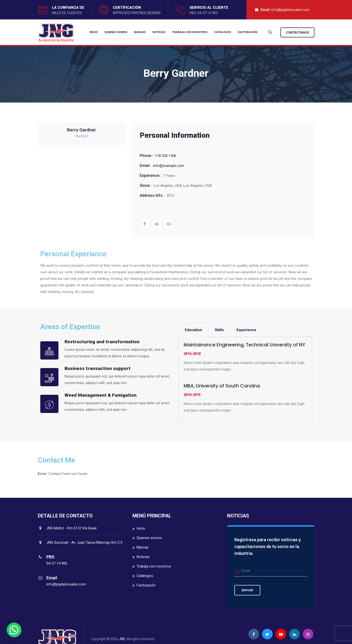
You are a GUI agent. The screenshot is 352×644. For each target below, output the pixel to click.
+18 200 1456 (166, 156)
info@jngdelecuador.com (290, 10)
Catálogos (219, 32)
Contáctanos (297, 32)
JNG (122, 639)
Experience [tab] (246, 330)
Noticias (156, 32)
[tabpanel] (245, 380)
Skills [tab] (219, 330)
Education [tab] (193, 330)
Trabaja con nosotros (187, 32)
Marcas (137, 32)
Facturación (244, 32)
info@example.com (169, 166)
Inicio (90, 32)
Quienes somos (113, 32)
